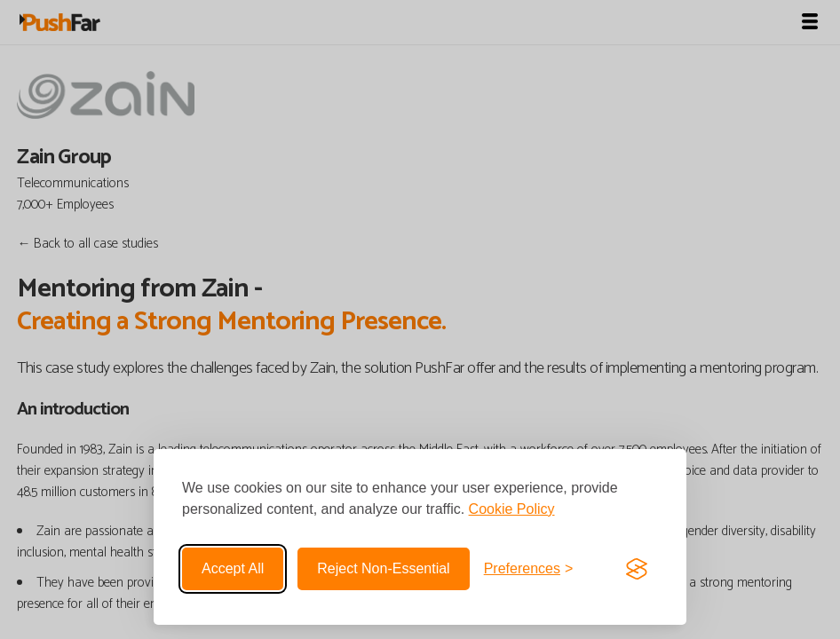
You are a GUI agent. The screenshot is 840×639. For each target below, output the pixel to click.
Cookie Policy (512, 509)
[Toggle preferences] (529, 569)
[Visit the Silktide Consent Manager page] (637, 569)
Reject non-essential (383, 568)
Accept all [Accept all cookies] (233, 568)
